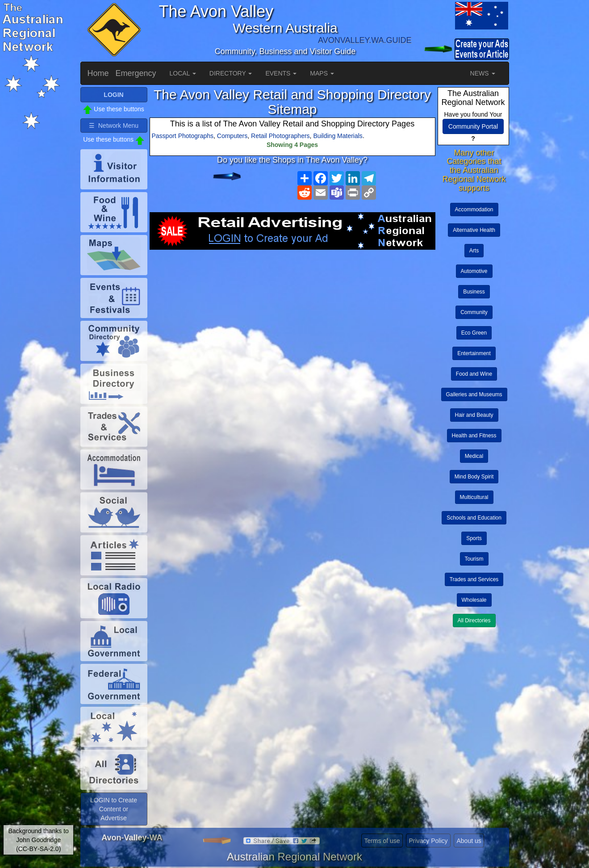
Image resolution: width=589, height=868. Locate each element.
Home (98, 73)
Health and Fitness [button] (474, 436)
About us (469, 841)
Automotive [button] (474, 271)
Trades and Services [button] (474, 579)
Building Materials (338, 136)
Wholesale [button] (474, 600)
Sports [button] (474, 538)
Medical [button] (474, 456)
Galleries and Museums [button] (474, 394)
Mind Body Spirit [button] (474, 477)
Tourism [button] (474, 559)
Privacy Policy (428, 841)
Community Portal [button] (473, 126)
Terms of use (382, 841)
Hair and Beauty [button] (474, 415)
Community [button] (474, 312)
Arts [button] (474, 251)
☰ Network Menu (114, 126)
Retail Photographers (280, 136)
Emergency (136, 73)
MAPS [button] (322, 73)
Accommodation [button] (474, 210)
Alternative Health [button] (474, 230)
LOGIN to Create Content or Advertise (114, 809)
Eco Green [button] (474, 333)
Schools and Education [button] (474, 518)
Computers (232, 136)
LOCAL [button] (183, 73)
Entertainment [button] (474, 353)
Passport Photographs (183, 136)
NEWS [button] (483, 73)
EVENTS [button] (281, 73)
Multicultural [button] (474, 497)
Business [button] (474, 292)
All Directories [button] (474, 621)
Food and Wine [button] (474, 374)
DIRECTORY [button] (231, 73)
